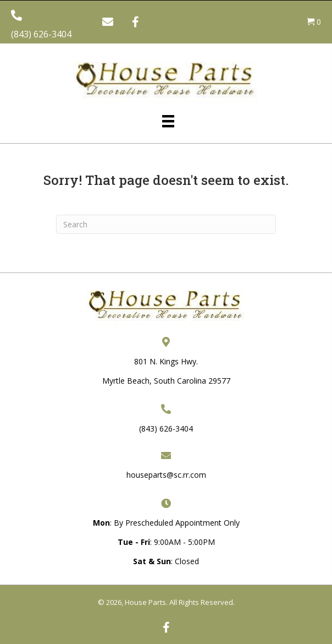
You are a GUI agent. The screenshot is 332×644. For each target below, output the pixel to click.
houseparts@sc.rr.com (166, 475)
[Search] (166, 224)
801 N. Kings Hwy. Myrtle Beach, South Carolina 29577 (166, 371)
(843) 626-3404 (41, 34)
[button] (108, 22)
